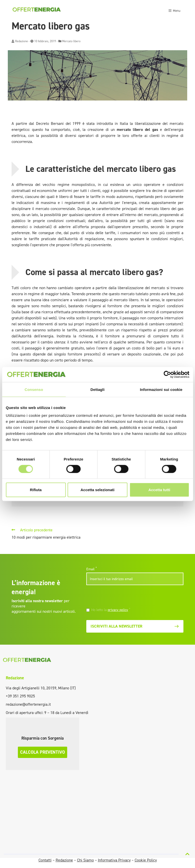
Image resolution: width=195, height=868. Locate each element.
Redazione (22, 41)
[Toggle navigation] (174, 10)
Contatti (45, 860)
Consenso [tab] (34, 389)
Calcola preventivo (43, 752)
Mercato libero (71, 41)
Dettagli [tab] (98, 389)
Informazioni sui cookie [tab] (161, 389)
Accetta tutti (159, 490)
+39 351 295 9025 (20, 696)
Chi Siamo (85, 860)
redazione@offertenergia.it (28, 704)
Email (91, 569)
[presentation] (121, 597)
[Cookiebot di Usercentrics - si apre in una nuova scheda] (167, 374)
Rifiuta (36, 490)
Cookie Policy (146, 860)
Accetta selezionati (97, 490)
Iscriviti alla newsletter (135, 626)
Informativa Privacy (114, 860)
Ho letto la (111, 610)
